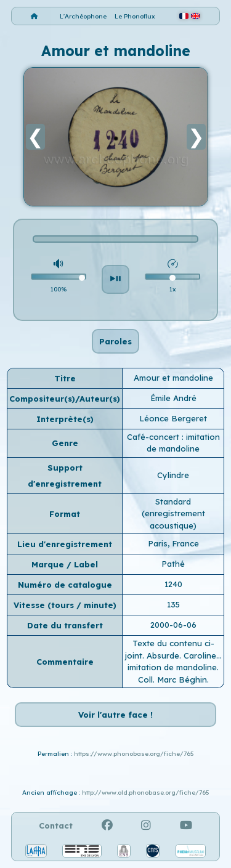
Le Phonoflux (135, 16)
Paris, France (173, 543)
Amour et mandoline (173, 378)
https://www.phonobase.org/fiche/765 (134, 754)
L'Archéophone (83, 16)
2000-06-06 (173, 625)
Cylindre (173, 475)
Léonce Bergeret (173, 418)
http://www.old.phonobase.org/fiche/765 (146, 793)
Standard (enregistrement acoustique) (173, 513)
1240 (173, 584)
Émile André (173, 398)
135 (173, 604)
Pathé (173, 564)
